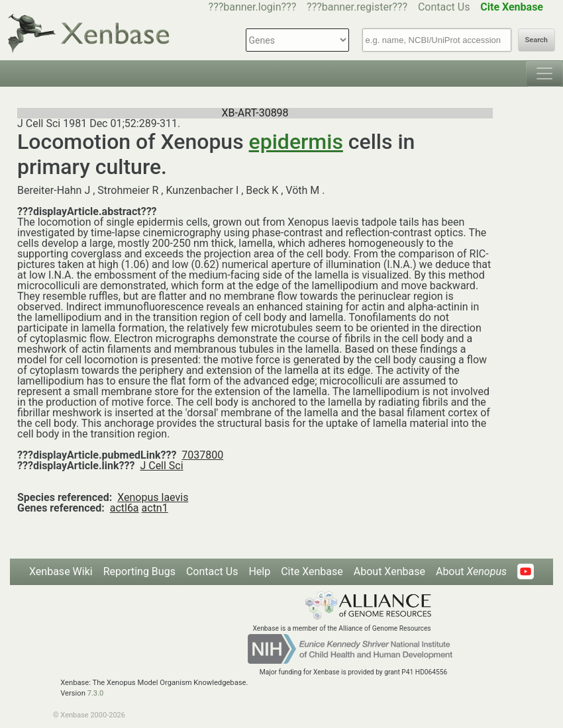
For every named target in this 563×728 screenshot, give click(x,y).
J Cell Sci (161, 466)
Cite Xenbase (312, 571)
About (471, 571)
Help (259, 571)
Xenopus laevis (153, 497)
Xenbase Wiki (61, 571)
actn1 (155, 508)
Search (537, 40)
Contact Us (444, 7)
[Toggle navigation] (544, 73)
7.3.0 (96, 693)
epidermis (296, 142)
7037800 (202, 455)
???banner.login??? (253, 7)
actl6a (125, 508)
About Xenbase (389, 571)
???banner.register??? (357, 7)
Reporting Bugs (139, 571)
